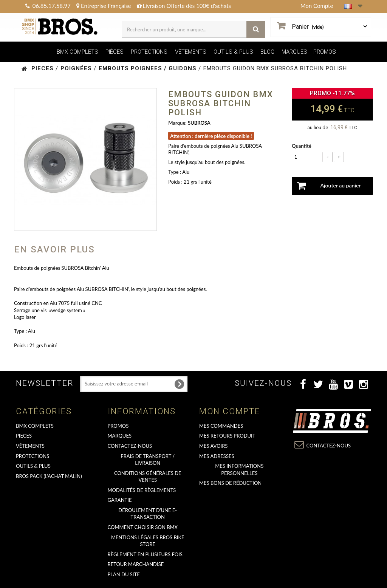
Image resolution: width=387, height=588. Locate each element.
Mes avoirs (213, 446)
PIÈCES (115, 52)
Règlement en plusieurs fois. (146, 554)
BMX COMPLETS (77, 52)
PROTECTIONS (149, 52)
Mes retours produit (227, 436)
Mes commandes (221, 426)
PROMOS (325, 52)
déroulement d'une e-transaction (148, 514)
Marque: (177, 123)
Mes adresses (217, 456)
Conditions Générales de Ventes (148, 477)
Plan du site (124, 574)
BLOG (267, 52)
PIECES (24, 436)
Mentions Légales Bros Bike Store (148, 541)
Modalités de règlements (142, 490)
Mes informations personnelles (239, 470)
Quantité (302, 146)
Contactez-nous (130, 446)
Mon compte (230, 411)
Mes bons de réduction (230, 483)
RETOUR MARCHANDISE (136, 564)
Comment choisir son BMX (143, 527)
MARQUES (294, 52)
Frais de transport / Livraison (148, 460)
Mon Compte (317, 6)
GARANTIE (120, 500)
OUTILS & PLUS (233, 52)
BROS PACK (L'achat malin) (49, 476)
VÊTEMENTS (191, 52)
